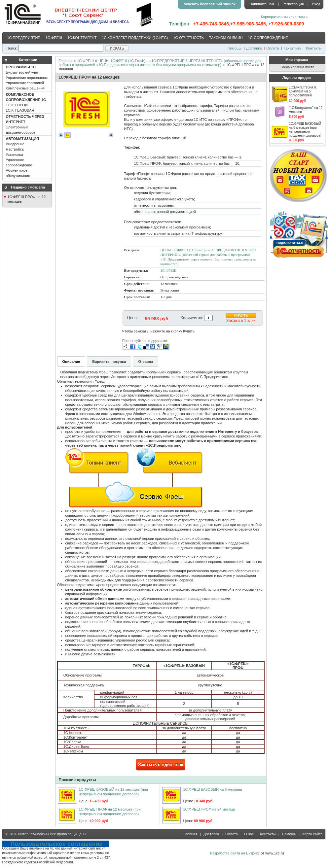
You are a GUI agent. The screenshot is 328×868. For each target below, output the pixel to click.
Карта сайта (312, 834)
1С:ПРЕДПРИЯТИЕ (24, 38)
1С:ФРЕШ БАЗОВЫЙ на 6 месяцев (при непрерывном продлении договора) (305, 130)
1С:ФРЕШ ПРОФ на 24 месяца (209, 809)
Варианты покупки (109, 362)
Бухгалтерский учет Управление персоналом (27, 78)
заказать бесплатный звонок (209, 4)
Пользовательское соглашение (57, 844)
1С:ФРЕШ (54, 38)
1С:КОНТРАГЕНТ (82, 38)
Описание (71, 362)
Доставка (254, 48)
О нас (249, 834)
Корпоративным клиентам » (284, 17)
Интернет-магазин (33, 834)
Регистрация (293, 4)
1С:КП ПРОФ (26, 102)
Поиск (12, 48)
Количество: (192, 318)
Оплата (273, 48)
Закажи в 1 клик (241, 321)
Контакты (314, 48)
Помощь (235, 48)
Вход (316, 4)
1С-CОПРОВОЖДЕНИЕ (268, 38)
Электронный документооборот (25, 124)
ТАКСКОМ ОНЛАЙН (226, 38)
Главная (66, 61)
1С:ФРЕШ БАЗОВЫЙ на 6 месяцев (213, 789)
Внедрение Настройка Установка (22, 157)
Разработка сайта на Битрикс (235, 853)
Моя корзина (297, 60)
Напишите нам (262, 4)
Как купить (292, 48)
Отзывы (146, 362)
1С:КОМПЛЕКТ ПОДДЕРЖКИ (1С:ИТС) (135, 38)
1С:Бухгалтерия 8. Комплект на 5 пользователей (303, 91)
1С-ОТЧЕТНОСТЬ (188, 38)
